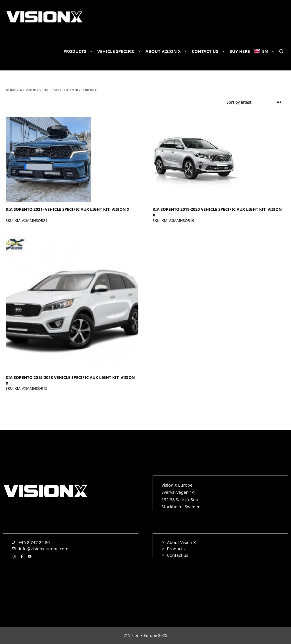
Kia (75, 90)
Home (11, 90)
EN (266, 51)
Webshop (28, 90)
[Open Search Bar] (281, 51)
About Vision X (168, 51)
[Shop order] (254, 102)
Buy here (240, 51)
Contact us (210, 51)
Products (79, 51)
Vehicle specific (120, 51)
